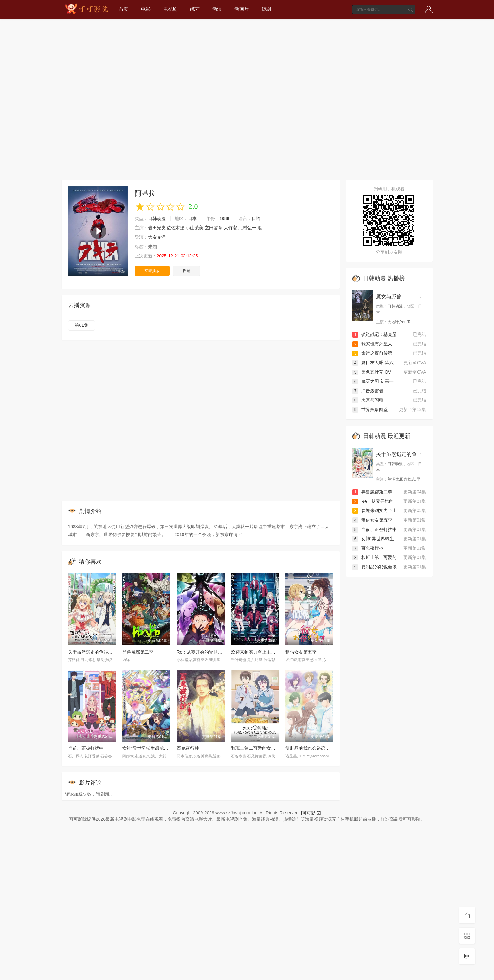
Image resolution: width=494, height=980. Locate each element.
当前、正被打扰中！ (88, 748)
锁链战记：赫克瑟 (375, 334)
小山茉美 (195, 228)
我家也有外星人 (372, 344)
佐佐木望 (176, 228)
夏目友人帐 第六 (373, 363)
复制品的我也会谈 (375, 567)
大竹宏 (230, 228)
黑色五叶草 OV (372, 372)
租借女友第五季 (301, 652)
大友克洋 (157, 237)
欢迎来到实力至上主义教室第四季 (264, 652)
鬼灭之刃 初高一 (373, 381)
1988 (224, 218)
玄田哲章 (214, 228)
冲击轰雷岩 (368, 391)
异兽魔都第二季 (138, 652)
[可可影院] (311, 813)
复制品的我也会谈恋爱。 (310, 748)
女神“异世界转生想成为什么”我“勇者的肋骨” (165, 748)
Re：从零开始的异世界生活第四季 (211, 652)
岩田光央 (157, 228)
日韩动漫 (157, 218)
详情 (236, 534)
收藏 (186, 271)
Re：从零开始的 (373, 501)
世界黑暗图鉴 (370, 409)
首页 (124, 9)
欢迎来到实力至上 (375, 510)
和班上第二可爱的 (375, 557)
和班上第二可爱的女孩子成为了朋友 (266, 748)
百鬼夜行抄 (188, 748)
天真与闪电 (368, 400)
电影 (146, 9)
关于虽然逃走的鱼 (396, 454)
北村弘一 (247, 228)
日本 (192, 218)
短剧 (266, 9)
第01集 (82, 325)
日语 (256, 218)
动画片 (242, 9)
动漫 (217, 9)
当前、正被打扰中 (375, 529)
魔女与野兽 (389, 297)
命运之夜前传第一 (375, 353)
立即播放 (152, 271)
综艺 (195, 9)
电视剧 (170, 9)
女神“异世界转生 (373, 539)
